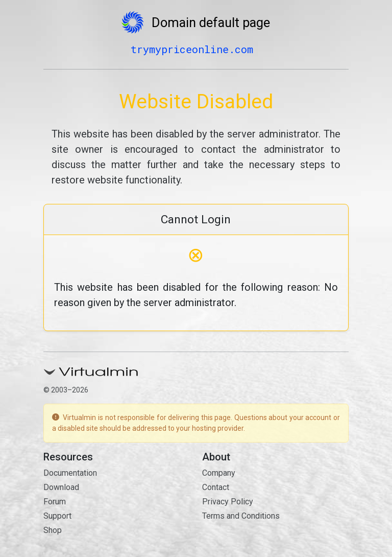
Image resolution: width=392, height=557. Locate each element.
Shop (53, 530)
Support (57, 516)
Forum (55, 502)
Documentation (70, 473)
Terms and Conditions (241, 516)
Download (61, 487)
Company (219, 473)
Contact (216, 487)
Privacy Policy (228, 502)
